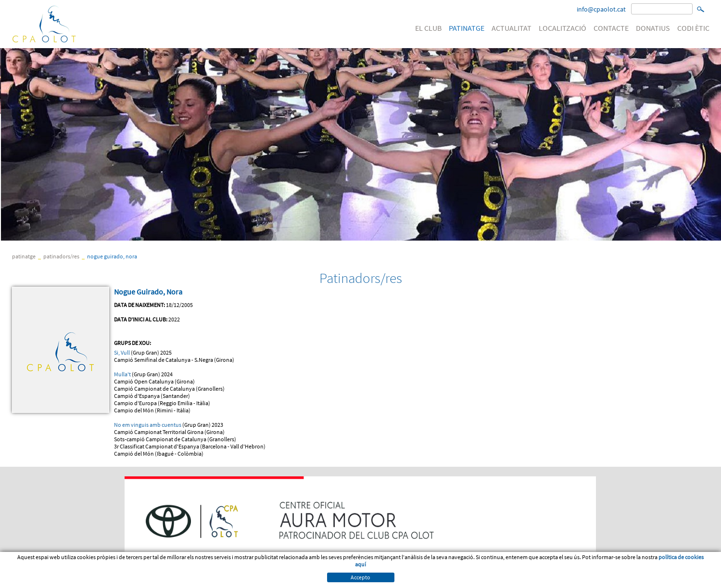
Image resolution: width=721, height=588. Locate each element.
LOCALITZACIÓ (563, 28)
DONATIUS (653, 28)
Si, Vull (122, 352)
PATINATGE (467, 28)
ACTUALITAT (512, 28)
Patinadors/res (61, 256)
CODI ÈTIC (693, 28)
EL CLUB (428, 28)
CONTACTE (611, 28)
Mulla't (123, 374)
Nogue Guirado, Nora (112, 256)
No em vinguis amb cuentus (148, 425)
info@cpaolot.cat (601, 9)
